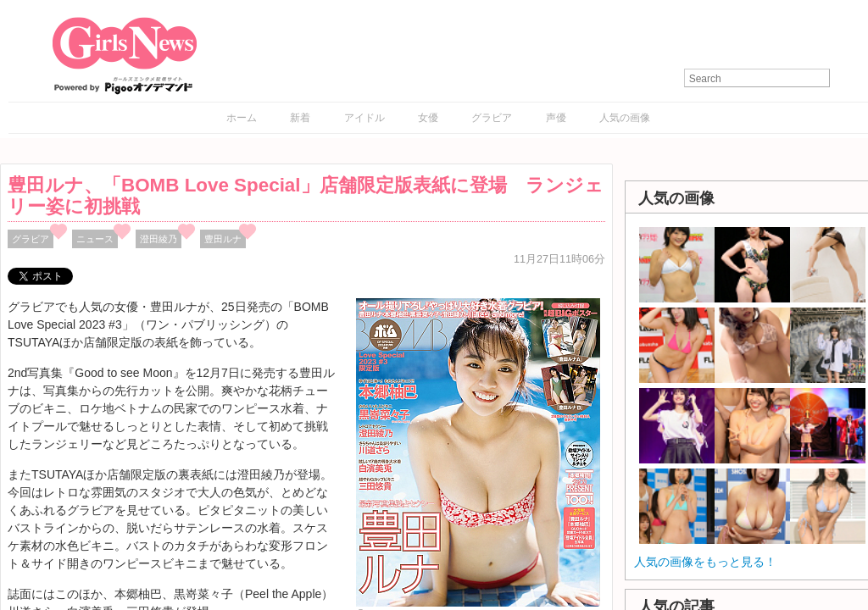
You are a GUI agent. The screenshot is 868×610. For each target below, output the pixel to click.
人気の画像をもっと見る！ (705, 562)
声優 (556, 118)
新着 (300, 118)
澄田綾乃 (159, 239)
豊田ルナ (223, 239)
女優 (428, 118)
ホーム (242, 118)
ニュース (95, 239)
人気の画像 (625, 118)
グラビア (492, 118)
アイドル (364, 118)
